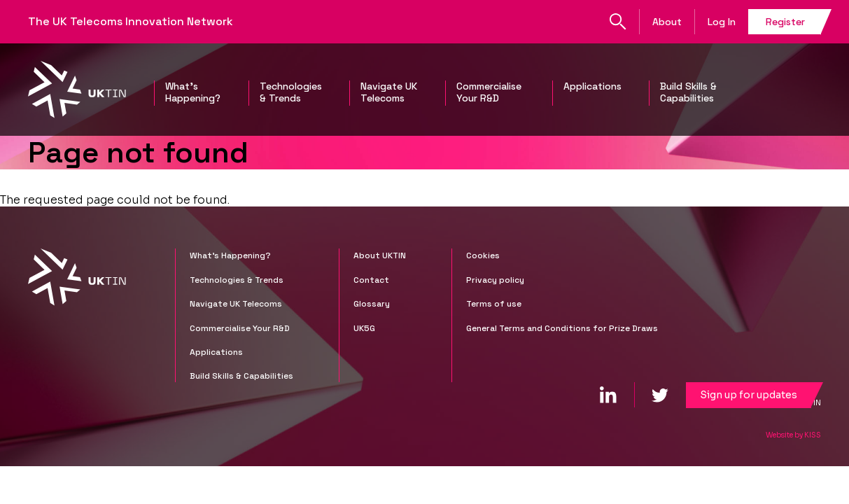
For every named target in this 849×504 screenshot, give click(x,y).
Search (618, 22)
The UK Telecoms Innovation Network (131, 21)
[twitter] (660, 395)
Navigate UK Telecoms (389, 92)
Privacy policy (495, 280)
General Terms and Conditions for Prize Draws (562, 328)
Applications (592, 86)
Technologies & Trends (291, 92)
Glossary (372, 304)
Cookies (483, 255)
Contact (371, 280)
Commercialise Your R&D (489, 92)
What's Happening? (193, 92)
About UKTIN (380, 255)
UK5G (364, 328)
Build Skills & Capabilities (688, 92)
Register (785, 22)
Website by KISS (793, 435)
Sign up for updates (749, 395)
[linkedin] (608, 395)
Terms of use (494, 304)
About (667, 22)
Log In (722, 22)
